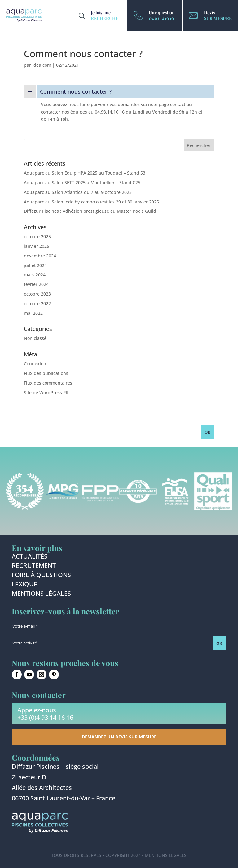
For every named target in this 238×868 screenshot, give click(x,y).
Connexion (35, 364)
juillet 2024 (35, 265)
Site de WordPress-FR (46, 392)
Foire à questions (41, 576)
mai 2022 (33, 313)
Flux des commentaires (48, 383)
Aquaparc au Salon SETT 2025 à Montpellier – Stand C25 (82, 183)
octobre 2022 (37, 303)
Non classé (35, 338)
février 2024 (36, 284)
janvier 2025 (37, 246)
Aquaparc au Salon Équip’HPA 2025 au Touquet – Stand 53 (85, 173)
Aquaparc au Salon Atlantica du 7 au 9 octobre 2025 (78, 192)
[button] (119, 91)
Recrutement (34, 567)
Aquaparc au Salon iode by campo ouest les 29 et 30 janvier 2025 (91, 202)
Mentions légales (41, 594)
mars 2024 (35, 275)
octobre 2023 (37, 294)
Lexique (24, 585)
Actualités (30, 557)
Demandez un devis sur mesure (119, 737)
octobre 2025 (37, 236)
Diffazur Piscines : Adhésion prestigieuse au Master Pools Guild (90, 211)
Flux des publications (46, 373)
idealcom (42, 65)
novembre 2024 (40, 256)
